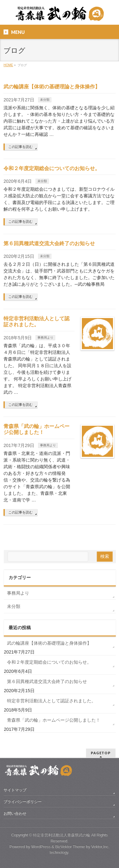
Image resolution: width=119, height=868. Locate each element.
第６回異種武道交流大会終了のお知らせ (49, 243)
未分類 (45, 100)
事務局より (45, 338)
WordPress (41, 847)
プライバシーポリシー (23, 802)
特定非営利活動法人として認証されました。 (51, 701)
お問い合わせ (15, 814)
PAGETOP (101, 753)
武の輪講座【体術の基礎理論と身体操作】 (52, 87)
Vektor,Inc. (101, 847)
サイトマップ (15, 790)
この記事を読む (20, 147)
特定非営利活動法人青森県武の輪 (62, 835)
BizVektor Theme (70, 847)
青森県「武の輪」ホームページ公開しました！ (54, 720)
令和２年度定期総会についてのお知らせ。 (52, 168)
